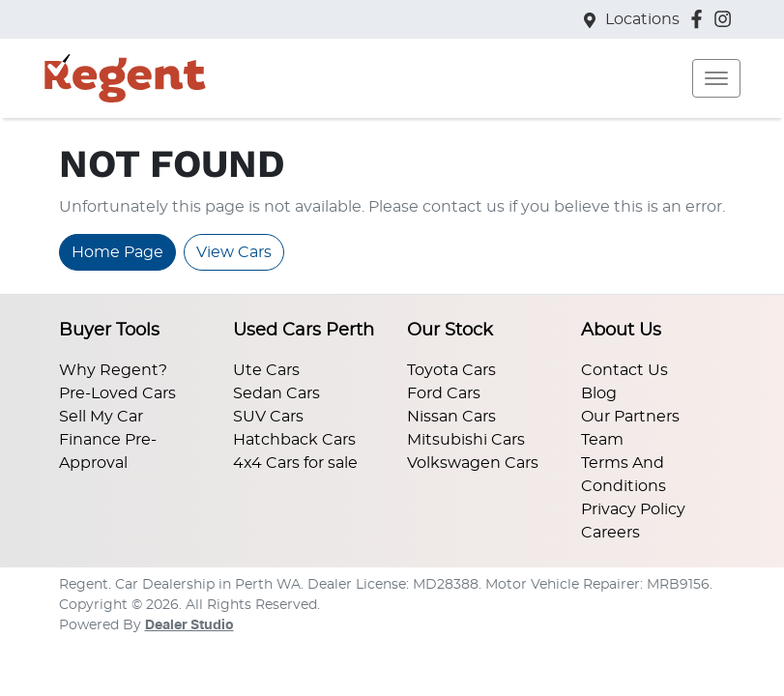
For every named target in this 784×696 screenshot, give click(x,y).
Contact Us (624, 370)
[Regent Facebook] (700, 19)
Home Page (117, 252)
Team (602, 440)
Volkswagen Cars (473, 463)
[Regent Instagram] (726, 19)
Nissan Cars (451, 417)
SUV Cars (268, 417)
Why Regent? (113, 370)
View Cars (234, 252)
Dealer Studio (189, 625)
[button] (716, 78)
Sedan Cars (276, 393)
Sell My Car (101, 417)
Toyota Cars (451, 370)
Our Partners (630, 417)
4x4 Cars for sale (295, 463)
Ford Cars (444, 393)
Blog (599, 393)
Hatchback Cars (294, 440)
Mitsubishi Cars (466, 440)
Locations (642, 19)
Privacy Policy (633, 509)
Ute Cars (266, 370)
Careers (610, 533)
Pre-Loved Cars (117, 393)
